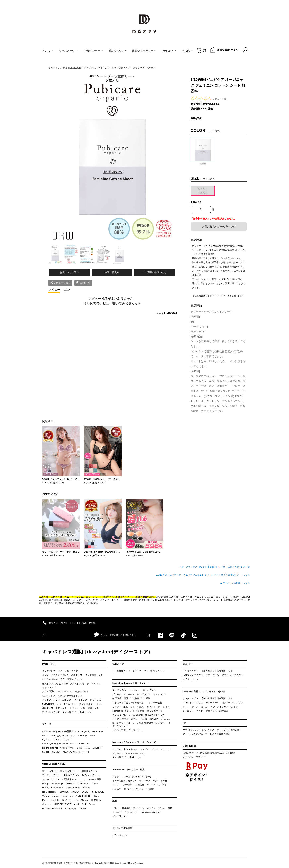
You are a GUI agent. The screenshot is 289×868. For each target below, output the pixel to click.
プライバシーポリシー (194, 757)
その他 (166, 707)
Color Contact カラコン (54, 764)
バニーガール (212, 675)
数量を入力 (196, 202)
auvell (77, 804)
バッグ (116, 777)
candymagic (57, 784)
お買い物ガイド (190, 753)
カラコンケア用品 (92, 779)
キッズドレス (70, 704)
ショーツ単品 (137, 707)
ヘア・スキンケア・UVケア (224, 707)
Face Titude (68, 796)
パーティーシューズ (136, 753)
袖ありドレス (49, 696)
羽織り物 (126, 808)
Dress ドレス (49, 664)
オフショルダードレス (91, 704)
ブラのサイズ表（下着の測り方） (129, 703)
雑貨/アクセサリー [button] (144, 51)
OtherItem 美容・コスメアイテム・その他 (204, 691)
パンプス (144, 749)
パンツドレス (81, 700)
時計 (155, 781)
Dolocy (92, 804)
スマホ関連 (127, 785)
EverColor (55, 800)
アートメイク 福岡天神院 (218, 734)
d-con (76, 800)
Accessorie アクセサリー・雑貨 (129, 769)
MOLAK (75, 792)
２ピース (137, 671)
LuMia (95, 784)
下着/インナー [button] (93, 51)
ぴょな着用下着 (155, 711)
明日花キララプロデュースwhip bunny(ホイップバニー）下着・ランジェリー (141, 725)
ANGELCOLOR (84, 796)
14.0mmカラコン (71, 775)
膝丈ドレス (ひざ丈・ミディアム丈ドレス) (63, 684)
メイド (186, 679)
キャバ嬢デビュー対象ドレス (77, 712)
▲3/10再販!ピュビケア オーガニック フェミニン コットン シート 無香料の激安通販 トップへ (203, 575)
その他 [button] (187, 51)
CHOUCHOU (58, 788)
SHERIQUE (98, 792)
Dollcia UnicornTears (52, 809)
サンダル (117, 749)
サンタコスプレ (190, 671)
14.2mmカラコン (51, 779)
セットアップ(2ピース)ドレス (57, 700)
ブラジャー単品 (120, 707)
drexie (45, 736)
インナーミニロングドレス (55, 675)
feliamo (86, 788)
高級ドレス (77, 675)
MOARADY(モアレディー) (76, 752)
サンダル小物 (130, 749)
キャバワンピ (49, 687)
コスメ (205, 707)
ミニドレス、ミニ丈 (68, 671)
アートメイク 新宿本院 (228, 730)
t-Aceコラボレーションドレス (75, 748)
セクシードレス (77, 708)
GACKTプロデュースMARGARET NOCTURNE (65, 744)
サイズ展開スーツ (121, 671)
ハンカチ (117, 789)
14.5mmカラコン (90, 775)
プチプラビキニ (120, 816)
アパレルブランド (51, 712)
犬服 (230, 671)
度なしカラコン (50, 771)
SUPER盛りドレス (51, 704)
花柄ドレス (61, 708)
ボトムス (151, 808)
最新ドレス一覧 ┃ (219, 567)
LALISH (86, 792)
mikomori (165, 719)
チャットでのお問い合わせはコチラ (115, 635)
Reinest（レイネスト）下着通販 (128, 711)
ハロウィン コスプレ (193, 675)
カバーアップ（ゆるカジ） (126, 812)
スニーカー (166, 749)
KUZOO (66, 800)
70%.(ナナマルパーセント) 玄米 (198, 730)
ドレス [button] (48, 51)
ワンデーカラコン (51, 775)
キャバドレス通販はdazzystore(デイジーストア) (96, 652)
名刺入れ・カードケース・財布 (151, 785)
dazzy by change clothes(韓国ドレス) (61, 731)
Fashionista (83, 784)
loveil (97, 796)
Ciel (84, 804)
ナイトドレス (93, 684)
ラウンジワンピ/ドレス (72, 679)
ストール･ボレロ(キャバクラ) (136, 777)
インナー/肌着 (155, 703)
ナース (195, 679)
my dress (47, 740)
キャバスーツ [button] (68, 51)
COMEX (56, 752)
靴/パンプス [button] (117, 51)
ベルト (116, 785)
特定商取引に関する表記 (212, 753)
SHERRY (97, 748)
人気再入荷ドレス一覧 (239, 567)
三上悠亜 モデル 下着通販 (125, 719)
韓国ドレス (93, 708)
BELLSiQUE (71, 809)
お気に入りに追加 (69, 272)
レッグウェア (144, 694)
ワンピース (139, 808)
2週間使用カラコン (71, 779)
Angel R (85, 731)
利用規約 (231, 753)
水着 (115, 801)
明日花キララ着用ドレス (70, 696)
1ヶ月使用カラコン (88, 771)
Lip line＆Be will (50, 748)
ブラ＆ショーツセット (123, 694)
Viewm (45, 796)
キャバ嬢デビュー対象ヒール (127, 757)
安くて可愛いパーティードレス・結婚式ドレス (65, 691)
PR (184, 723)
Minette (85, 800)
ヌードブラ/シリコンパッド (126, 690)
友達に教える (112, 272)
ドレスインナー (150, 690)
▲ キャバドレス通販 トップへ (235, 583)
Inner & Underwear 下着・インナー (130, 683)
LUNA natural (73, 788)
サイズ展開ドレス (94, 675)
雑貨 (170, 808)
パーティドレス (50, 679)
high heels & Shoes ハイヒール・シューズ (134, 742)
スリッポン (118, 753)
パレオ (162, 808)
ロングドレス (49, 671)
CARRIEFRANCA (149, 719)
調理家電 (224, 711)
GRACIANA (98, 731)
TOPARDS (63, 792)
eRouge (55, 796)
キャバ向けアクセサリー (125, 781)
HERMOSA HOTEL (151, 812)
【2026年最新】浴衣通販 (213, 671)
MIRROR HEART (63, 804)
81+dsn (46, 752)
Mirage (46, 784)
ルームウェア (160, 694)
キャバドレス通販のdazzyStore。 (139, 597)
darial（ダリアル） (63, 740)
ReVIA (45, 788)
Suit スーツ (118, 664)
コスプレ (187, 664)
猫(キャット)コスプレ (232, 675)
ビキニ (116, 808)
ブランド (47, 724)
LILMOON (96, 800)
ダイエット (188, 711)
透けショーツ (153, 707)
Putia (45, 800)
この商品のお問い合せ (155, 272)
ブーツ (155, 749)
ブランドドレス (120, 835)
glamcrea (47, 804)
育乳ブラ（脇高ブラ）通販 (137, 698)
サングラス (145, 781)
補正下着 (117, 698)
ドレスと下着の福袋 (122, 828)
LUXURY (70, 784)
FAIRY (83, 809)
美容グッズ (211, 711)
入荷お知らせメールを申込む (219, 227)
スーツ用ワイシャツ (154, 671)
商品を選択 (196, 118)
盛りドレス (95, 700)
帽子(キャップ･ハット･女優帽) (139, 789)
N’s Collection (49, 792)
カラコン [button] (169, 51)
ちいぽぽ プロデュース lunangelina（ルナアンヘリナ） (140, 715)
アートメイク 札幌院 (193, 734)
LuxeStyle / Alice (87, 736)
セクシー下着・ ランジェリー (127, 730)
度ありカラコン (68, 771)
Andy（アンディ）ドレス (63, 736)
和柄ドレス (48, 708)
